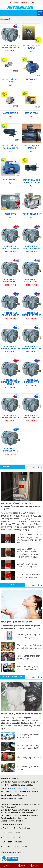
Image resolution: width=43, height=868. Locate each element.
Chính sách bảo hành (11, 833)
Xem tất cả (37, 467)
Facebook (36, 865)
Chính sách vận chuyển (12, 837)
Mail (22, 865)
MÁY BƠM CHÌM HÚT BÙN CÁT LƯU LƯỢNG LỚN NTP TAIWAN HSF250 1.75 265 (29, 539)
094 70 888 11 (16, 788)
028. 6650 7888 (30, 788)
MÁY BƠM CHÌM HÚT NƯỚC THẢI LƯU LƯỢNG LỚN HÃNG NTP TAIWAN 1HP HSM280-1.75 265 (29, 553)
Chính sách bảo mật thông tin (15, 846)
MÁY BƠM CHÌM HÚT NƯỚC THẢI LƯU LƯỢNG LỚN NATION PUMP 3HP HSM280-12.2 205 (21, 506)
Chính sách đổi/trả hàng (12, 842)
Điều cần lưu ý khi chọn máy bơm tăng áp (21, 714)
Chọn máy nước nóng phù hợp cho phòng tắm (29, 636)
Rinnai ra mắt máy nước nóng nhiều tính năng (28, 668)
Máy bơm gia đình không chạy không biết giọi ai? (28, 747)
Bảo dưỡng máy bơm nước (29, 757)
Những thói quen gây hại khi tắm (17, 622)
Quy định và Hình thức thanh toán (16, 828)
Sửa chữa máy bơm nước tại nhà (28, 768)
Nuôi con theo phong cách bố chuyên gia (28, 657)
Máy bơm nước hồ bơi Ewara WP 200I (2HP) (27, 565)
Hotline (7, 865)
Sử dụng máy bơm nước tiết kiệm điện (28, 736)
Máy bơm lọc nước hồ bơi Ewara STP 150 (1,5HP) (28, 576)
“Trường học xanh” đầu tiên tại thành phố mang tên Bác (29, 647)
